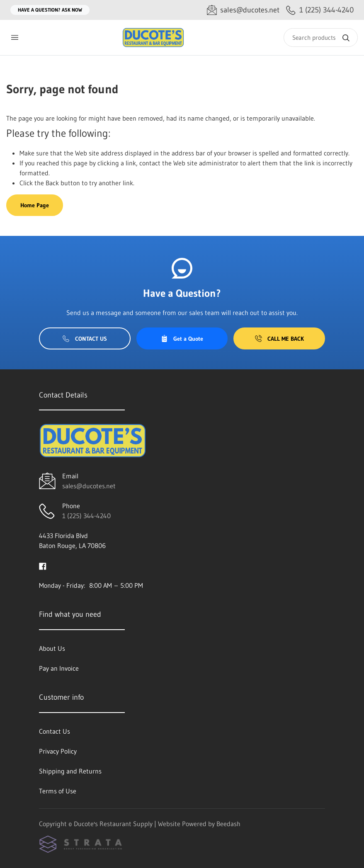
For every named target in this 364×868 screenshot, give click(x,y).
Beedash (228, 824)
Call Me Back (279, 339)
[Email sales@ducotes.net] (243, 10)
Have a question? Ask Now (50, 10)
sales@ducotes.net (89, 486)
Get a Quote (182, 339)
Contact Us (85, 339)
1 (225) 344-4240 (86, 516)
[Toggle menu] (15, 38)
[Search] (321, 38)
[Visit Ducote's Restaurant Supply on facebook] (43, 565)
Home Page (35, 205)
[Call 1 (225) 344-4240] (320, 10)
